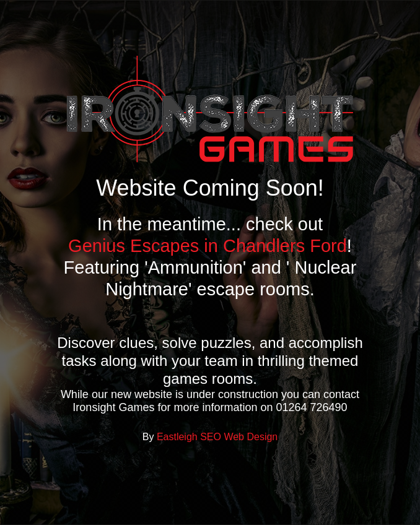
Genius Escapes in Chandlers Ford (208, 246)
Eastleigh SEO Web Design (217, 437)
